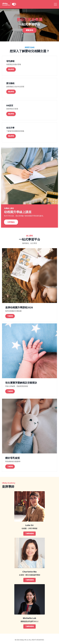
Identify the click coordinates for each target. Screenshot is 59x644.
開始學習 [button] (11, 69)
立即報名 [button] (11, 222)
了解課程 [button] (10, 316)
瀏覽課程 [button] (29, 32)
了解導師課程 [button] (30, 534)
